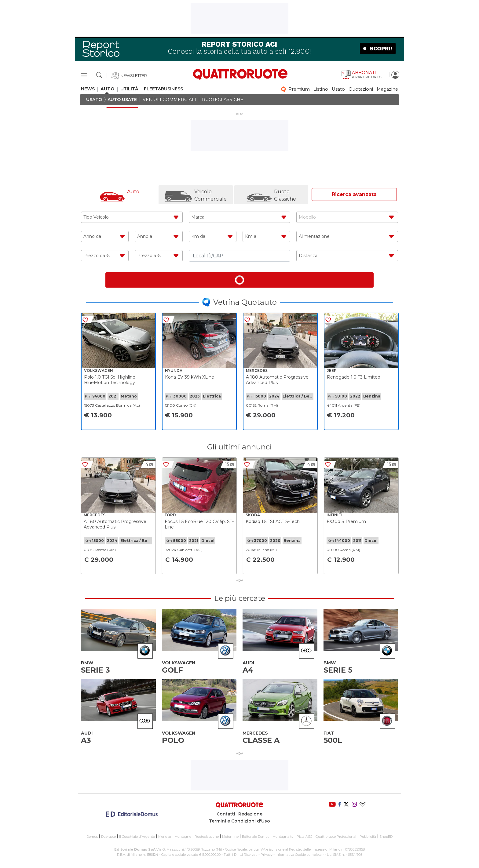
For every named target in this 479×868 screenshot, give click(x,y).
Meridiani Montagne (175, 837)
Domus (92, 837)
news (88, 89)
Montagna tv (283, 837)
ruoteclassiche (223, 100)
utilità (129, 89)
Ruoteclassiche (207, 837)
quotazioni (361, 89)
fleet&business (163, 89)
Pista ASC (304, 837)
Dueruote (108, 837)
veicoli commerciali (169, 100)
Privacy (267, 854)
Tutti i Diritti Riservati (241, 854)
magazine (387, 89)
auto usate (122, 100)
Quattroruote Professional (336, 837)
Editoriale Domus (256, 837)
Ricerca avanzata (354, 194)
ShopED (386, 837)
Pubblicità (368, 837)
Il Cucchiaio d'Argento (137, 837)
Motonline (230, 837)
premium (299, 89)
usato (338, 89)
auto (108, 89)
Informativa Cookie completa (299, 854)
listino (321, 89)
